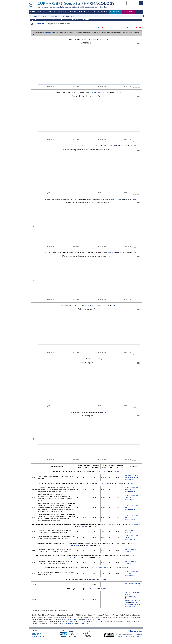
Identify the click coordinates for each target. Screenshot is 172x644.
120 (107, 93)
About (40, 12)
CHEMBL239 (111, 146)
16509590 (132, 575)
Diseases (73, 12)
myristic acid (54, 16)
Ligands (61, 12)
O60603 (114, 306)
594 (123, 199)
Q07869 (133, 146)
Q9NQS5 (119, 93)
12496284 (132, 597)
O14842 (103, 412)
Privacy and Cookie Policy (38, 637)
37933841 (98, 619)
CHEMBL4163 (91, 306)
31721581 (132, 491)
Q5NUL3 (103, 359)
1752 (103, 306)
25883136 (85, 624)
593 (122, 146)
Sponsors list (136, 631)
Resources (83, 12)
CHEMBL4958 (92, 39)
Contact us (34, 631)
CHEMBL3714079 (95, 93)
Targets (50, 12)
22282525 (136, 585)
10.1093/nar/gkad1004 (69, 619)
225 (92, 412)
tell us (99, 28)
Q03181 (134, 199)
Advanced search (99, 12)
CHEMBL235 (112, 252)
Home (32, 12)
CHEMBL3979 (111, 199)
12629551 (132, 607)
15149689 (132, 479)
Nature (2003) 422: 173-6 (133, 605)
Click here (40, 24)
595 (122, 252)
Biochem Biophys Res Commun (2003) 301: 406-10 (133, 601)
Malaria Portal (129, 12)
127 (92, 359)
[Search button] (141, 3)
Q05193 (106, 39)
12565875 (134, 603)
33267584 (132, 499)
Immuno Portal (115, 12)
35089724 (132, 539)
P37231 (134, 252)
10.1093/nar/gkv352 (68, 624)
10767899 (86, 619)
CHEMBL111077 (48, 32)
